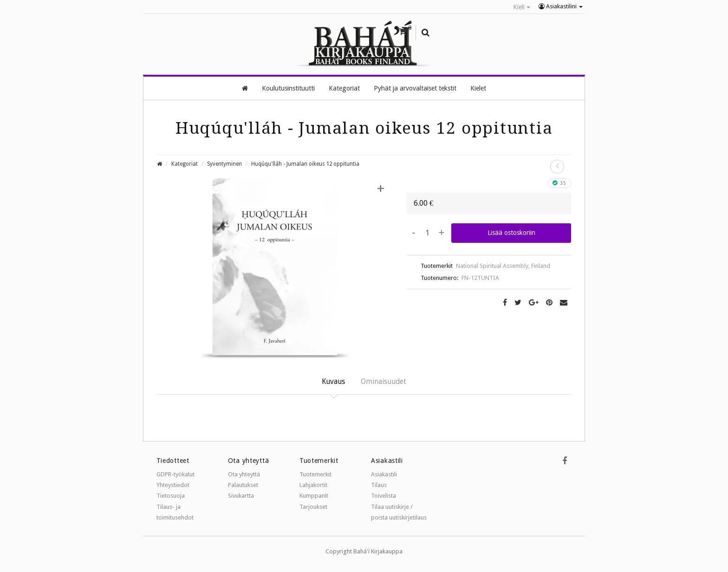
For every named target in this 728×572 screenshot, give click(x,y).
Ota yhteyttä (244, 474)
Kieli (522, 7)
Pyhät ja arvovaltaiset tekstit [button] (415, 88)
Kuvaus (332, 381)
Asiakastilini (561, 6)
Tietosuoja (171, 496)
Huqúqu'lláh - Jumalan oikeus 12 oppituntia (305, 163)
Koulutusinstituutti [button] (288, 88)
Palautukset (243, 485)
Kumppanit (314, 496)
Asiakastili (384, 474)
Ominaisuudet (384, 381)
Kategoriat (185, 163)
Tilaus (379, 485)
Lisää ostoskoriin (511, 232)
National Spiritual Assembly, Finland (503, 265)
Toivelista (383, 496)
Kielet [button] (478, 88)
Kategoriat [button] (344, 88)
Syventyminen (224, 163)
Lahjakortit (313, 485)
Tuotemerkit (315, 474)
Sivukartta (241, 496)
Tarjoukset (313, 507)
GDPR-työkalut (175, 474)
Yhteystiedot (173, 485)
